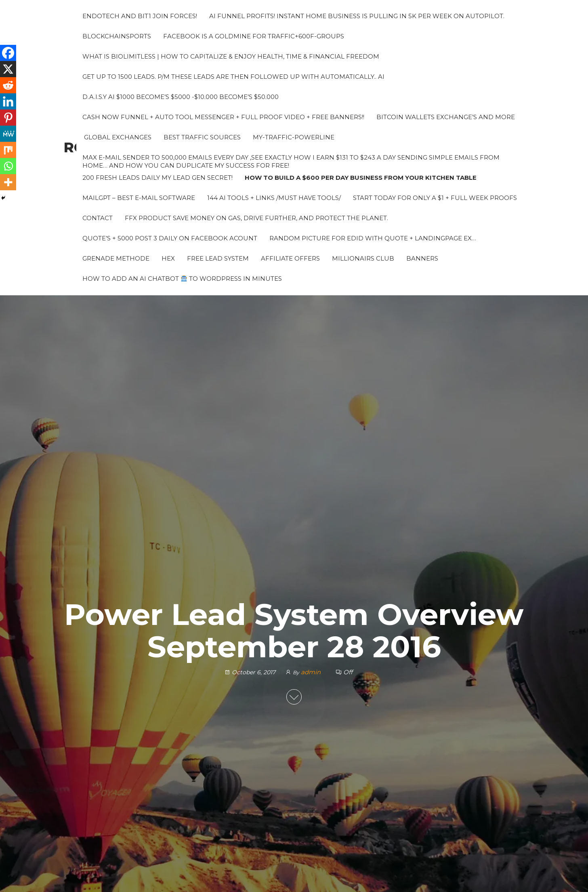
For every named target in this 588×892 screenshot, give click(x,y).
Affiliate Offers (290, 258)
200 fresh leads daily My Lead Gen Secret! (157, 178)
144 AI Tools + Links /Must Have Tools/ (274, 198)
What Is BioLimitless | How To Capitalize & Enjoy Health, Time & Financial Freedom (231, 56)
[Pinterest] (8, 118)
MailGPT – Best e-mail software (139, 198)
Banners (422, 258)
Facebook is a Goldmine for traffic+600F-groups (254, 36)
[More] (8, 182)
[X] (8, 69)
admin (312, 672)
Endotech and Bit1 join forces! (140, 16)
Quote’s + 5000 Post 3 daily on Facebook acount (170, 238)
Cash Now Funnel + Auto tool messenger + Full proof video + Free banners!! (223, 117)
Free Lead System (218, 258)
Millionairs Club (363, 258)
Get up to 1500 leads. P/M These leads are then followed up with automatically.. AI (233, 77)
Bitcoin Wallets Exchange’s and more (446, 117)
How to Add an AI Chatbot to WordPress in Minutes (182, 279)
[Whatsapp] (8, 166)
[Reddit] (8, 85)
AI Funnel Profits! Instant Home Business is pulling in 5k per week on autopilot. (357, 16)
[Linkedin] (8, 101)
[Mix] (8, 150)
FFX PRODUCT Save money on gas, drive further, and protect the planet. (256, 218)
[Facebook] (8, 53)
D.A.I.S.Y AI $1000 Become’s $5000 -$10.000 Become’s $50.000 (181, 97)
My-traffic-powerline (294, 137)
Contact (98, 218)
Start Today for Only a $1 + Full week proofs (435, 198)
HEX (168, 258)
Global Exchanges (117, 137)
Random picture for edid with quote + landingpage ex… (373, 238)
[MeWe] (8, 134)
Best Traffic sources (202, 137)
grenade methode (116, 258)
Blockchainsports (117, 36)
